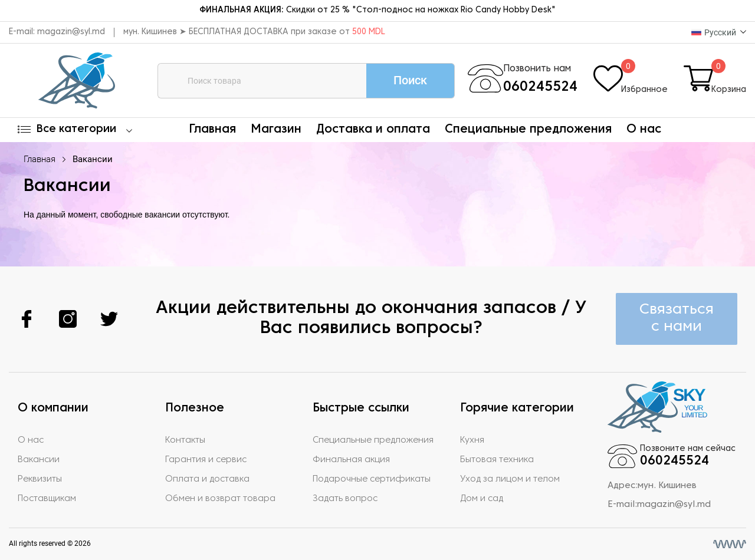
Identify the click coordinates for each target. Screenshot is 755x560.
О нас (644, 130)
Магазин (276, 130)
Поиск (410, 80)
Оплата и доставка (207, 479)
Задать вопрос (345, 499)
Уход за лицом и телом (510, 479)
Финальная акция (351, 460)
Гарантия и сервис (206, 460)
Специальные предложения (528, 130)
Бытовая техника (497, 460)
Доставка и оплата (373, 130)
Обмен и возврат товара (220, 499)
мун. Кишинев (667, 486)
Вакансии (93, 159)
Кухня (472, 440)
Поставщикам (47, 499)
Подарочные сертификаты (372, 479)
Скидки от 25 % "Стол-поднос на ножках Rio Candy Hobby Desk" (377, 10)
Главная (212, 130)
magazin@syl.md (71, 32)
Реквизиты (40, 479)
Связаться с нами (677, 318)
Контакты (185, 440)
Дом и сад (482, 499)
